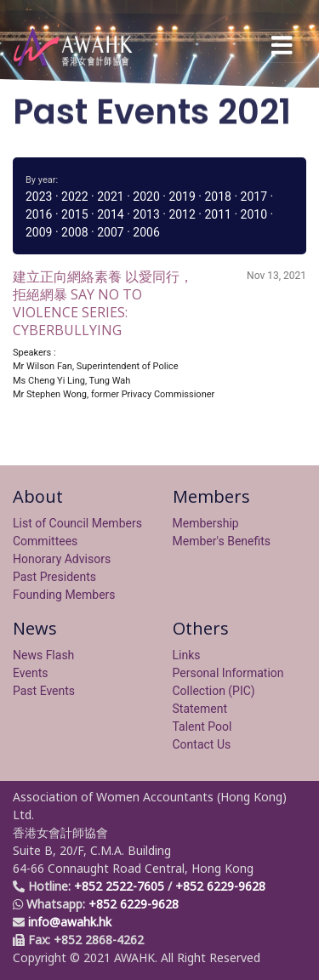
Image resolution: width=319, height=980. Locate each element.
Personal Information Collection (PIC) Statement (228, 691)
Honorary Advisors (62, 559)
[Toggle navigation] (282, 46)
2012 (182, 214)
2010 (254, 214)
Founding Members (64, 595)
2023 (39, 197)
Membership (206, 523)
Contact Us (202, 744)
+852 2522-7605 (119, 886)
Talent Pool (202, 726)
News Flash (43, 655)
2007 (110, 232)
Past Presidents (54, 577)
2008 (74, 232)
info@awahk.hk (70, 922)
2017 (254, 197)
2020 (146, 197)
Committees (45, 541)
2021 (110, 197)
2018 (217, 197)
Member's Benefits (222, 541)
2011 (217, 214)
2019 (182, 197)
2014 (110, 214)
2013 (146, 214)
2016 (39, 214)
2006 (146, 232)
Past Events (44, 691)
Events (30, 673)
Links (187, 655)
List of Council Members (77, 523)
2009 (39, 232)
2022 (74, 197)
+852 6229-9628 (220, 886)
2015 (74, 214)
